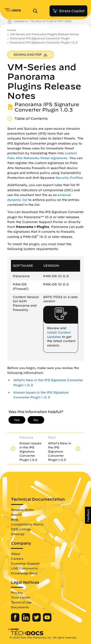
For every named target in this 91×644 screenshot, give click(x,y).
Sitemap (18, 534)
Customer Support (25, 563)
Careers (17, 558)
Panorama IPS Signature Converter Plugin (40, 38)
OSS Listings (21, 529)
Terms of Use (21, 602)
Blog (14, 519)
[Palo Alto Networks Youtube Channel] (47, 620)
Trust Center (21, 597)
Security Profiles (69, 178)
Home (12, 30)
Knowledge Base (24, 573)
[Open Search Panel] (37, 11)
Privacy (17, 592)
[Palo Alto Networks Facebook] (16, 620)
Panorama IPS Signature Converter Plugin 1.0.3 (44, 42)
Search (16, 515)
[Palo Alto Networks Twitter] (37, 620)
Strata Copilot (68, 11)
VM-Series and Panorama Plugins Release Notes (44, 34)
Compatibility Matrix (27, 524)
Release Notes (22, 510)
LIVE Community (24, 568)
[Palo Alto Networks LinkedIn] (26, 620)
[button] (88, 515)
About (16, 554)
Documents (20, 607)
